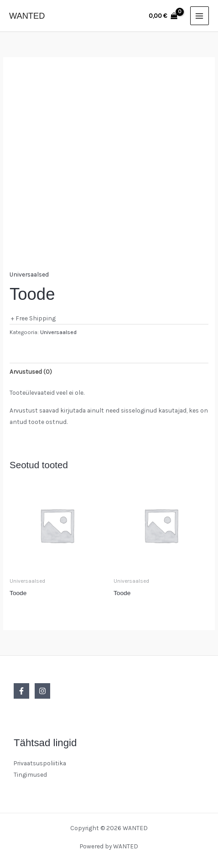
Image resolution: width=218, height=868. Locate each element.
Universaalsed (29, 274)
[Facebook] (21, 691)
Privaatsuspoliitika (40, 763)
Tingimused (30, 774)
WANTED (27, 16)
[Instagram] (42, 691)
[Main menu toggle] (200, 16)
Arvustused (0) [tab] (31, 371)
